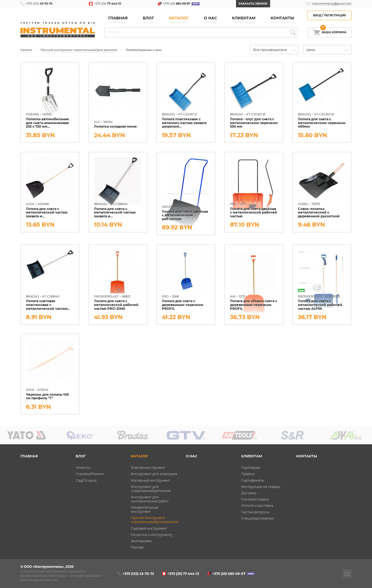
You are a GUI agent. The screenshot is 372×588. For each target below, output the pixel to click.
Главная (118, 18)
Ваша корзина (333, 31)
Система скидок (255, 499)
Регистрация (335, 15)
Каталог (179, 18)
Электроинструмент (148, 468)
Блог (148, 18)
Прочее (137, 547)
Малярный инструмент (150, 480)
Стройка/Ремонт (90, 474)
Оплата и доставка (257, 505)
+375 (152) (39, 4)
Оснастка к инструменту (152, 535)
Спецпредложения (257, 518)
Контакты (282, 18)
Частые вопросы (255, 512)
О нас (210, 18)
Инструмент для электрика (154, 474)
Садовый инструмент (149, 528)
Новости (83, 468)
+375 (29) (108, 4)
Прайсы (248, 474)
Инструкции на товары (261, 487)
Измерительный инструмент (145, 509)
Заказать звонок (253, 4)
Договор (249, 493)
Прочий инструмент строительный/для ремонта (154, 520)
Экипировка (141, 541)
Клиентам (244, 18)
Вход (317, 15)
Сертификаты (253, 480)
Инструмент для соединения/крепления (151, 489)
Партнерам (251, 468)
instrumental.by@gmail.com (332, 4)
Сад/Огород (86, 480)
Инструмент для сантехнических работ (150, 499)
